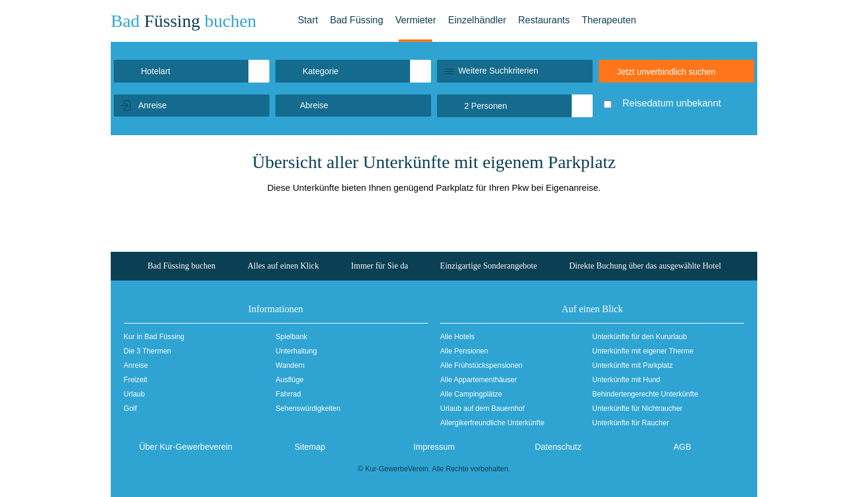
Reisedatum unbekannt (672, 103)
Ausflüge (290, 380)
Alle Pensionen (464, 351)
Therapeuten (609, 20)
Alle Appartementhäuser (478, 380)
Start (308, 20)
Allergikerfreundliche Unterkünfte (492, 423)
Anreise (136, 365)
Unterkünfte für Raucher (630, 423)
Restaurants (544, 20)
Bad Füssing (356, 20)
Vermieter (415, 20)
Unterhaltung (297, 351)
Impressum (434, 447)
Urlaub (134, 394)
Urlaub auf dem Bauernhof (482, 408)
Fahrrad (289, 394)
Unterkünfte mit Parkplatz (632, 365)
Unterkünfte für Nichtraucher (637, 408)
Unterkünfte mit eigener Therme (643, 351)
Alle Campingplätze (471, 394)
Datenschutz (558, 447)
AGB (682, 447)
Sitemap (310, 447)
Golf (130, 408)
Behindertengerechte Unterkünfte (645, 394)
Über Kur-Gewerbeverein (186, 447)
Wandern (290, 365)
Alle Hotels (457, 337)
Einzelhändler (477, 20)
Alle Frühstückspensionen (481, 365)
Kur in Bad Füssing (154, 337)
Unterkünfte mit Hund (626, 380)
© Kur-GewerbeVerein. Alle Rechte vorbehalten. (434, 469)
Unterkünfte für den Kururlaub (639, 337)
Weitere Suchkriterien (498, 71)
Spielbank (292, 337)
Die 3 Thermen (148, 351)
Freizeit (136, 380)
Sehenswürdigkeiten (308, 408)
